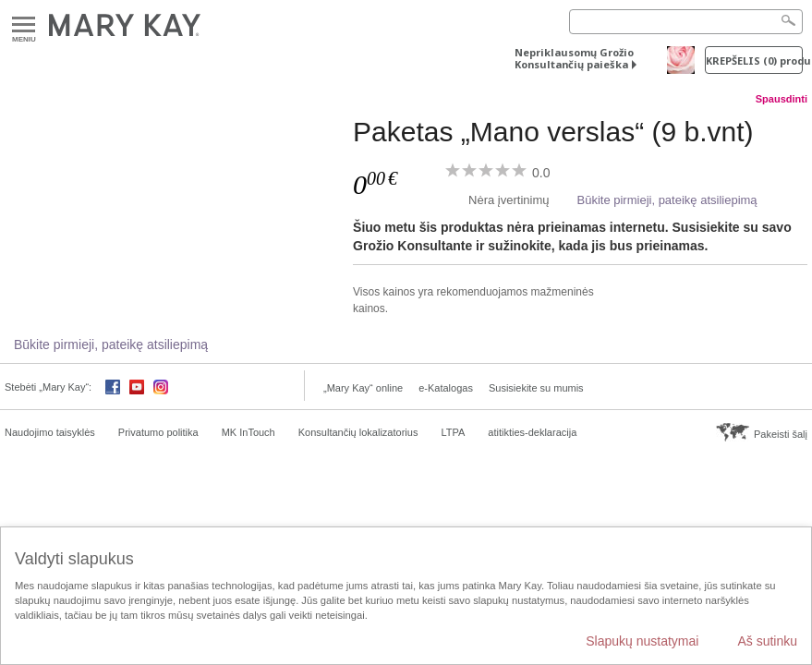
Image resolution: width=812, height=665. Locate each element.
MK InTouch (248, 432)
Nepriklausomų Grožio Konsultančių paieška (574, 58)
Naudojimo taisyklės (50, 432)
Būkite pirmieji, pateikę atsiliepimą (667, 200)
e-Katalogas (446, 388)
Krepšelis (754, 60)
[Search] (686, 22)
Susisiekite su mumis (536, 388)
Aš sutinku (767, 641)
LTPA (453, 432)
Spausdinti (782, 99)
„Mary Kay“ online (363, 388)
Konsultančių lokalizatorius (358, 432)
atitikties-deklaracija (532, 432)
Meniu (24, 25)
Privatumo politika (158, 432)
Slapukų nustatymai (642, 641)
